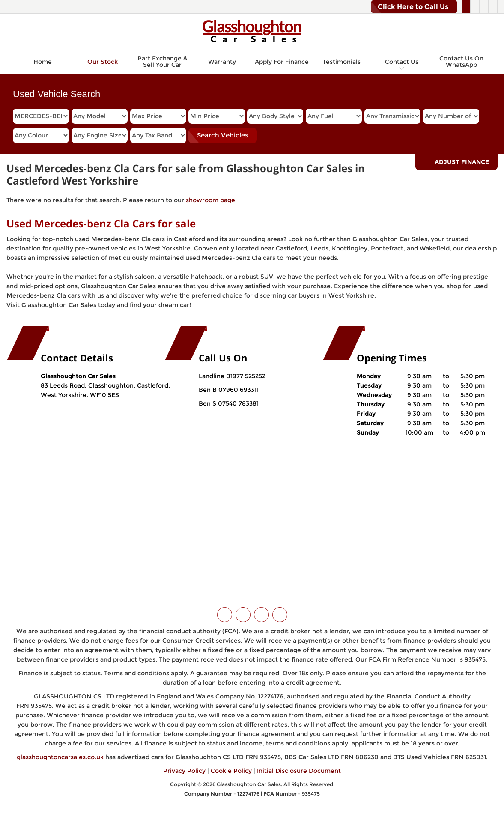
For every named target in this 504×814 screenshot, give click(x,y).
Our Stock (103, 62)
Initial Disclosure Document (299, 771)
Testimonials (341, 62)
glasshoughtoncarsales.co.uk (60, 757)
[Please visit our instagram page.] (484, 7)
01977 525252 (246, 376)
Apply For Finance (282, 62)
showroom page (210, 200)
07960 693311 (238, 390)
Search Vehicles (223, 135)
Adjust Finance (462, 162)
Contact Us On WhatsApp (461, 61)
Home (43, 62)
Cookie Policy (231, 771)
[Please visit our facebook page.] (475, 7)
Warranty (222, 62)
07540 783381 (237, 403)
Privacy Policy (184, 771)
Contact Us (402, 62)
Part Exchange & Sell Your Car (163, 61)
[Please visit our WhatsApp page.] (493, 7)
